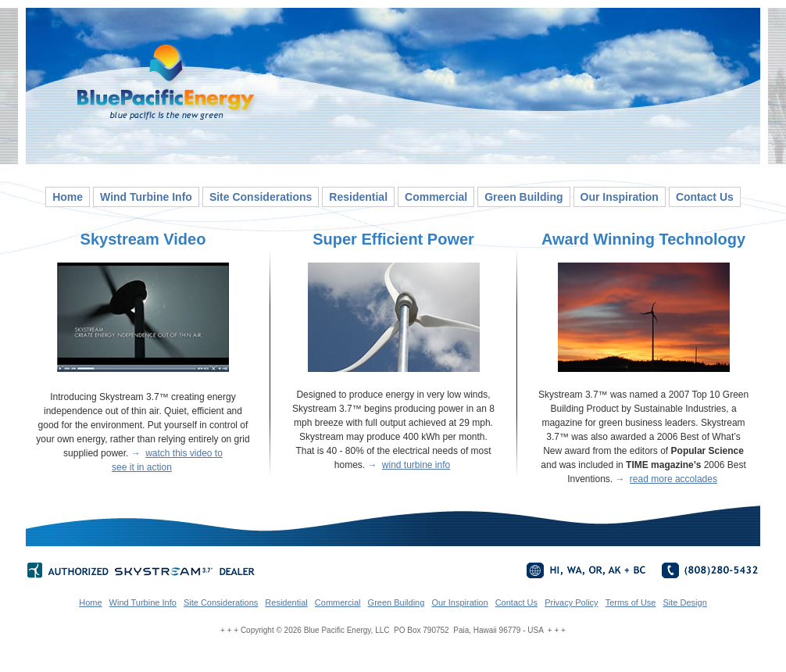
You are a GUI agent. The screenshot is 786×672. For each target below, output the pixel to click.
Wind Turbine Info (146, 197)
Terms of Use (631, 602)
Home (68, 197)
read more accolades (673, 479)
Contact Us (705, 197)
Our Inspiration (620, 197)
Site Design (685, 602)
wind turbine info (416, 465)
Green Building (523, 197)
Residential (358, 197)
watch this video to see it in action (167, 460)
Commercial (436, 197)
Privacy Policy (571, 602)
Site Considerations (261, 197)
